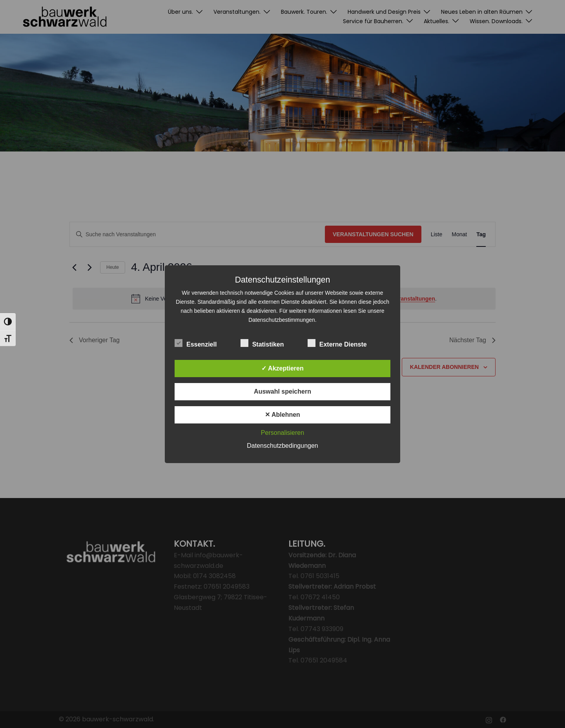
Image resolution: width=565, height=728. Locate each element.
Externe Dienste (337, 343)
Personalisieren (282, 433)
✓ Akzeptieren (282, 368)
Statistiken (262, 343)
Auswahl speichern (282, 391)
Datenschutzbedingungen (282, 446)
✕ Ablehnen (282, 415)
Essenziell (196, 343)
